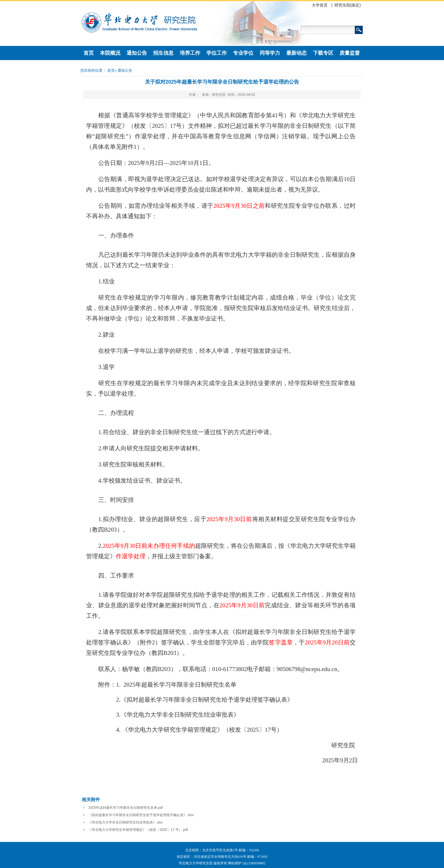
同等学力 (270, 53)
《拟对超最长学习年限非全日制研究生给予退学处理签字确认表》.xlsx (141, 815)
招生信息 (163, 53)
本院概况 (110, 53)
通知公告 (137, 53)
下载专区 (323, 53)
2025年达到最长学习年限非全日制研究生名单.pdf (126, 808)
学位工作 (217, 53)
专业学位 (243, 53)
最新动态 (296, 53)
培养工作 (190, 53)
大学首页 (320, 5)
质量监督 (350, 53)
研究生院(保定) (348, 5)
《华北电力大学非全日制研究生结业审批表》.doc (126, 822)
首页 (89, 53)
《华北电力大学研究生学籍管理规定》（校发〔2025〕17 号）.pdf (138, 830)
